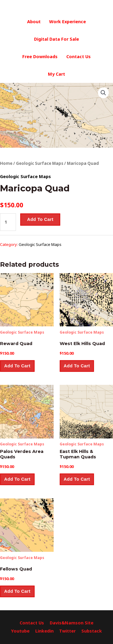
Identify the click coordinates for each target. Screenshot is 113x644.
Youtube (20, 631)
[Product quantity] (8, 222)
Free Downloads (40, 57)
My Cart (56, 74)
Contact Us (78, 57)
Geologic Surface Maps (40, 163)
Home (6, 163)
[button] (103, 93)
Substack (92, 631)
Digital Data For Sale (56, 39)
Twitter (67, 631)
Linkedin (44, 631)
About (34, 22)
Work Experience (67, 22)
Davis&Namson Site (72, 623)
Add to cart (40, 219)
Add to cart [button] (17, 366)
